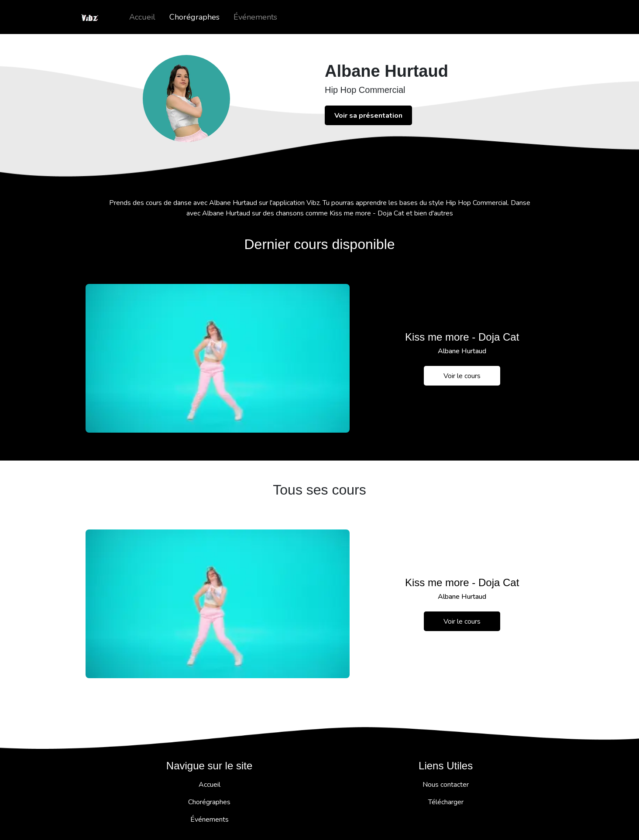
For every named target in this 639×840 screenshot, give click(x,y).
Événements (255, 17)
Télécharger (446, 802)
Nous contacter (446, 785)
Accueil (142, 17)
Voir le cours (462, 376)
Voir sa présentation (368, 116)
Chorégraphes (194, 17)
